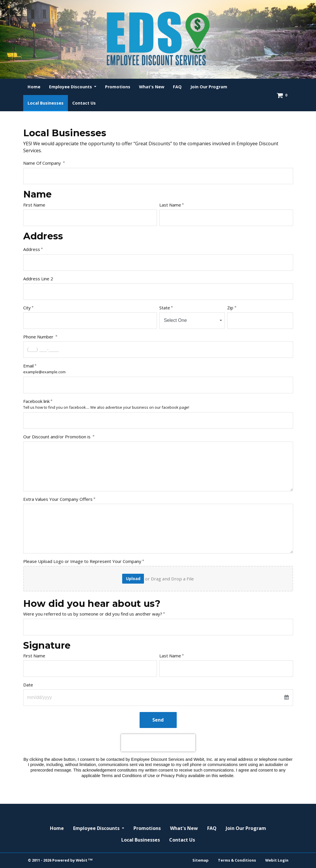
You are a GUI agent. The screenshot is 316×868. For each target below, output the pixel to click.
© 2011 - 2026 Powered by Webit (60, 860)
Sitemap (201, 860)
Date (28, 685)
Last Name (170, 205)
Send (158, 720)
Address (32, 249)
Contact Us (84, 103)
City (27, 308)
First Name (35, 205)
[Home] (158, 38)
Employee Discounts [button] (71, 87)
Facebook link (36, 401)
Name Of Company (43, 163)
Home (34, 87)
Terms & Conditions (237, 860)
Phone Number (39, 337)
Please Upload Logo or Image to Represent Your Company (82, 561)
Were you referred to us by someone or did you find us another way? (93, 614)
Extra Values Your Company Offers (58, 499)
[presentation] (158, 743)
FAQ (177, 87)
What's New (152, 87)
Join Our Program (209, 87)
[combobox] (192, 321)
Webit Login (277, 860)
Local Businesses (48, 101)
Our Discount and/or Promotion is (57, 437)
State (165, 308)
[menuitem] (34, 87)
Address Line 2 (38, 279)
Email (28, 366)
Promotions (118, 87)
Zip (230, 308)
